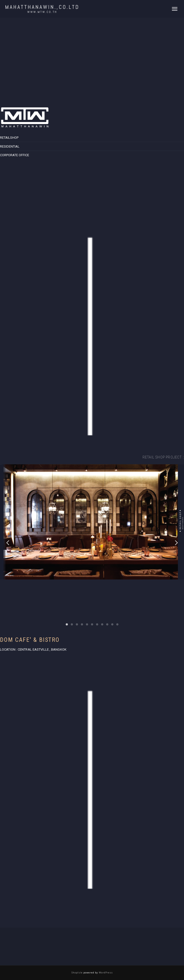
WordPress (105, 973)
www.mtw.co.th (42, 12)
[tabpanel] (92, 542)
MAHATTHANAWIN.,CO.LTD (42, 7)
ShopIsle (77, 973)
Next (176, 542)
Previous (8, 542)
